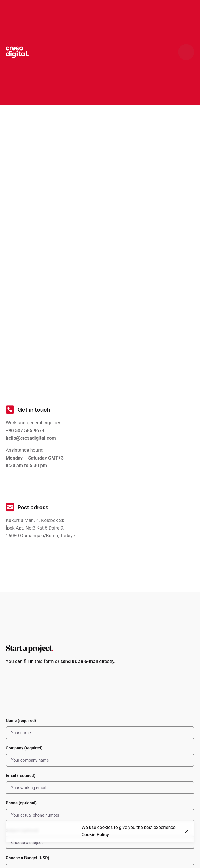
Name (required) (100, 729)
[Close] (187, 832)
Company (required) (100, 756)
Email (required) (100, 784)
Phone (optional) (100, 811)
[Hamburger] (186, 52)
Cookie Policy (95, 835)
